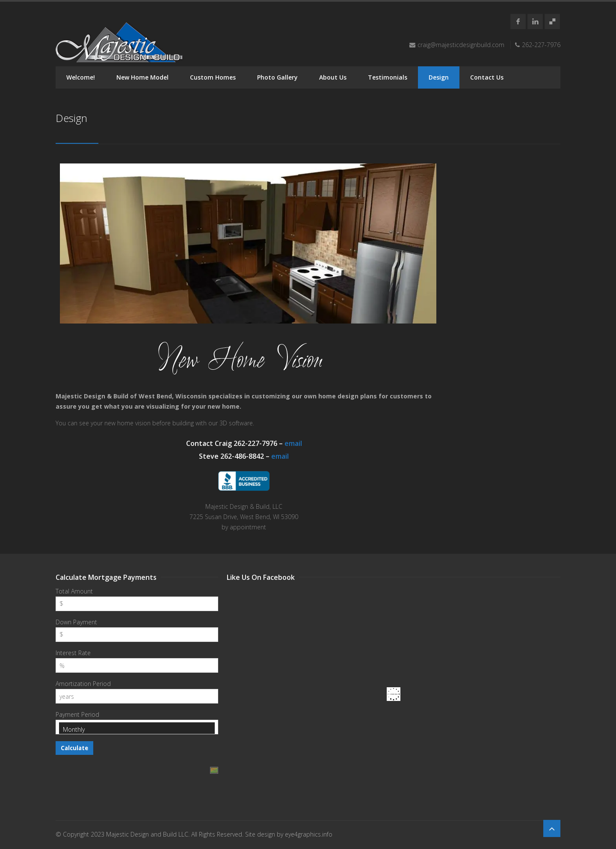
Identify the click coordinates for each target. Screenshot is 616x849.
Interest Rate (73, 653)
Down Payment (76, 622)
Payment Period (77, 714)
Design (439, 77)
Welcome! (81, 77)
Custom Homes (213, 77)
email (293, 443)
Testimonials (388, 77)
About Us (333, 77)
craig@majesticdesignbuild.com (461, 45)
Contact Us (487, 77)
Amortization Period (83, 684)
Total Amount (74, 591)
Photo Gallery (277, 77)
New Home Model (142, 77)
